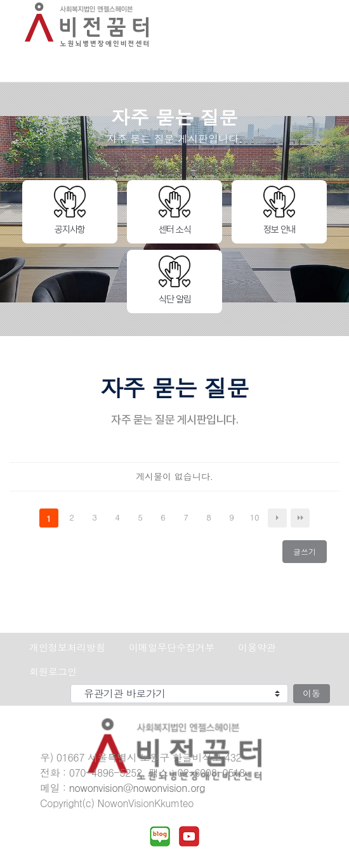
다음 (277, 518)
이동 (312, 693)
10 (257, 518)
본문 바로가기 (0, 0)
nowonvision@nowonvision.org (137, 788)
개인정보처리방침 (67, 647)
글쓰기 (308, 554)
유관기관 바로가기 (10, 684)
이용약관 (257, 647)
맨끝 (300, 518)
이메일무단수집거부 (172, 647)
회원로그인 (53, 671)
